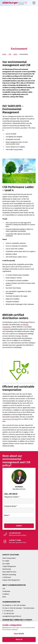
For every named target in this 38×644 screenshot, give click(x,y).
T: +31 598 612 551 (8, 611)
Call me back (11, 494)
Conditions (6, 594)
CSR (10, 54)
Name (7, 515)
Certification (6, 591)
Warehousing (7, 569)
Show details (19, 634)
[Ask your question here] (19, 541)
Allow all (19, 639)
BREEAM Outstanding (9, 575)
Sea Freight (6, 564)
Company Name (11, 506)
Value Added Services (9, 572)
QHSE (15, 54)
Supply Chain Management (11, 580)
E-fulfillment (7, 577)
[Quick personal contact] (19, 534)
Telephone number (12, 497)
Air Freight (6, 561)
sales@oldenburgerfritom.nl (12, 616)
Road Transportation (9, 558)
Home (4, 54)
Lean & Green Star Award (11, 419)
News (4, 597)
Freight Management (9, 566)
